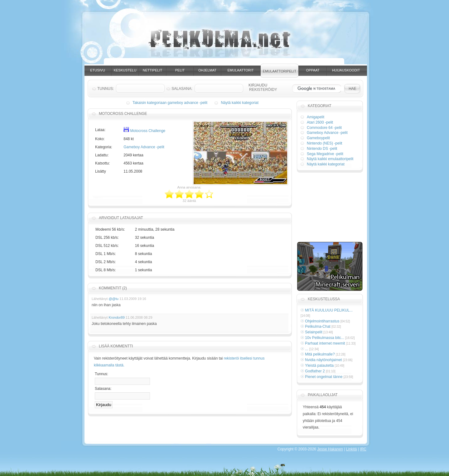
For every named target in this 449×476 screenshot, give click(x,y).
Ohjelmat (207, 70)
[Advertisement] (230, 62)
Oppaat (313, 70)
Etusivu (98, 70)
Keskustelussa (324, 299)
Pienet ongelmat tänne (324, 377)
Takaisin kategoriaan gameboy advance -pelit (170, 103)
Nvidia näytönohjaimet (323, 360)
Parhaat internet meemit (325, 343)
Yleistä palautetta (319, 366)
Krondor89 (116, 317)
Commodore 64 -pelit (324, 128)
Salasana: (103, 389)
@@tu (113, 299)
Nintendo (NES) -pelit (324, 143)
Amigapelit (316, 117)
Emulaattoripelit (280, 71)
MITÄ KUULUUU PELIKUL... (329, 310)
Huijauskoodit (346, 70)
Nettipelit (152, 70)
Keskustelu (125, 70)
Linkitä (352, 449)
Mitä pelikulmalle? (320, 354)
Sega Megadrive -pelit (325, 154)
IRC (363, 449)
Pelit (180, 70)
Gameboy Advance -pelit (144, 147)
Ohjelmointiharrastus (322, 321)
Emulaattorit (241, 70)
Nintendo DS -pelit (322, 149)
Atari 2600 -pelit (320, 122)
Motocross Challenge (144, 131)
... (307, 349)
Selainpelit (314, 332)
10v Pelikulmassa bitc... (324, 338)
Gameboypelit (318, 138)
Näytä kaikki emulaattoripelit (330, 159)
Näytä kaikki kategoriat (240, 103)
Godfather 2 (315, 371)
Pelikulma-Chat (318, 326)
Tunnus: (101, 374)
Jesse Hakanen (330, 449)
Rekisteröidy (263, 90)
